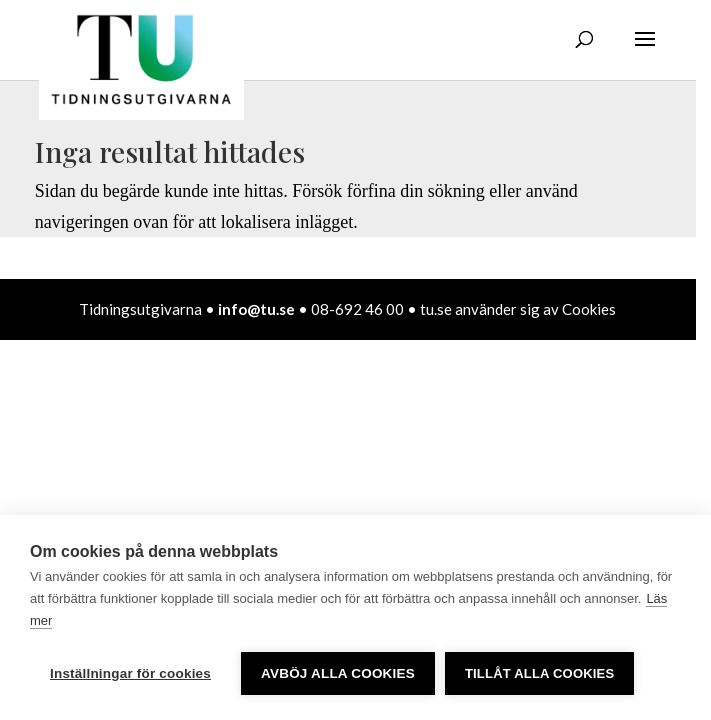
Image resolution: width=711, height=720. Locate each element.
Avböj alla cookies (338, 673)
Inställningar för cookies (130, 673)
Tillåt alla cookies (539, 673)
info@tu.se (256, 309)
